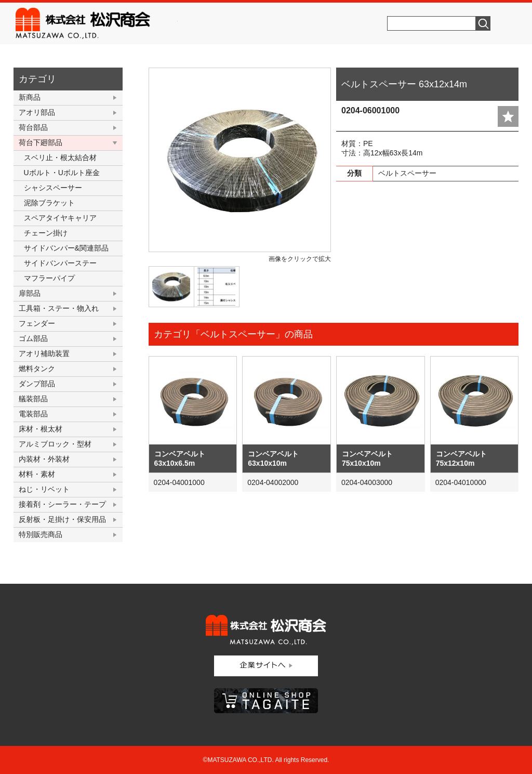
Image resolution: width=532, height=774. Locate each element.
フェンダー (37, 323)
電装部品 (33, 414)
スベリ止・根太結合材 (60, 158)
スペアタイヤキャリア (60, 218)
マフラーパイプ (49, 278)
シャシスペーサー (53, 188)
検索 (483, 23)
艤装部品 (33, 399)
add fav (508, 116)
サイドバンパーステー (60, 263)
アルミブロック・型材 (55, 444)
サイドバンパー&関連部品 (66, 248)
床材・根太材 (41, 429)
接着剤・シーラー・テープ (62, 504)
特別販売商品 (41, 534)
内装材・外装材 (44, 459)
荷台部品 (33, 127)
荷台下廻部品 (41, 142)
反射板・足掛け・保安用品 (62, 519)
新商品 (30, 97)
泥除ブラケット (49, 203)
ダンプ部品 (37, 384)
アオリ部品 (37, 112)
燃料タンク (37, 369)
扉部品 (30, 293)
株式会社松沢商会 (97, 23)
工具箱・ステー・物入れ (59, 308)
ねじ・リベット (44, 489)
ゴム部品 (33, 338)
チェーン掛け (46, 233)
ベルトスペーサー (407, 173)
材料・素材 (37, 474)
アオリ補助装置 (44, 353)
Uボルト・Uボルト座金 (62, 173)
